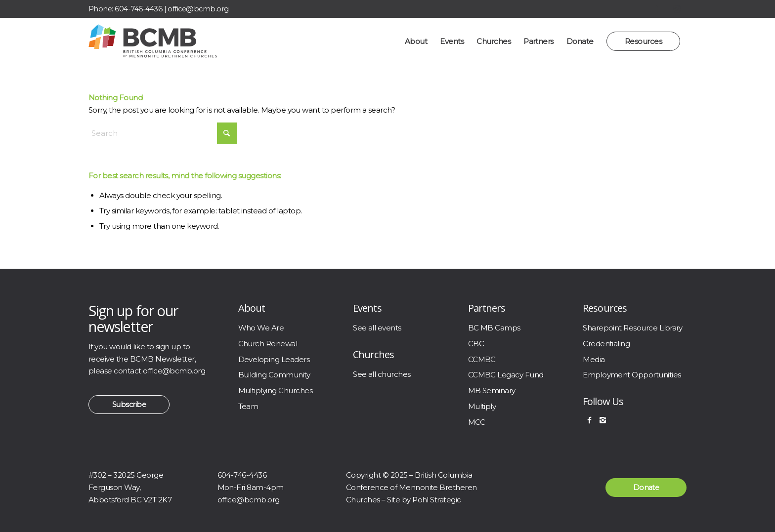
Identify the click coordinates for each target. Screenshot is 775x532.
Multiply (482, 406)
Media (594, 359)
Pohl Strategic (437, 500)
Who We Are (261, 328)
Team (248, 406)
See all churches (382, 374)
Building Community (274, 375)
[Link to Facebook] (657, 9)
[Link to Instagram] (677, 9)
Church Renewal (268, 344)
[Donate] (646, 488)
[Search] (163, 133)
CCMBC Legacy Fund (506, 375)
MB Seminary (492, 390)
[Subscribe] (129, 405)
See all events (377, 328)
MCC (476, 422)
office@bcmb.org (198, 9)
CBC (476, 344)
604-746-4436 (138, 9)
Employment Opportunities (632, 375)
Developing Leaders (274, 359)
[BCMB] (153, 41)
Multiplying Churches (276, 390)
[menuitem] (416, 41)
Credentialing (606, 344)
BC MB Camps (494, 328)
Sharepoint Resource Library (633, 328)
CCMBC (482, 359)
